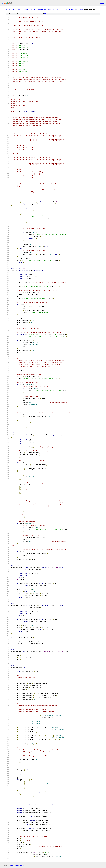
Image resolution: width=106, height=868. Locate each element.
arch (68, 9)
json (103, 865)
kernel (80, 9)
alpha (74, 9)
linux (20, 9)
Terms (22, 865)
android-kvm (11, 9)
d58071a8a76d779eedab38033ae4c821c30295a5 (43, 9)
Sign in (102, 3)
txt (98, 865)
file (45, 14)
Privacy (17, 865)
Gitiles (12, 865)
